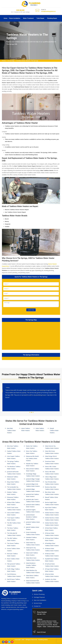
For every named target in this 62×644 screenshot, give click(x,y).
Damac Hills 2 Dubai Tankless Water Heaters (52, 468)
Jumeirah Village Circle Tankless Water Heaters (33, 485)
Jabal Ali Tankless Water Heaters (33, 528)
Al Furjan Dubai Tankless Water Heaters (52, 570)
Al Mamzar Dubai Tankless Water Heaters (52, 555)
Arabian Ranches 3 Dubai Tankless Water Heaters (52, 514)
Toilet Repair (40, 18)
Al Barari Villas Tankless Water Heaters (14, 503)
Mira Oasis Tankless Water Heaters (13, 447)
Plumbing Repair (52, 18)
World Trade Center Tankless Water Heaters (14, 509)
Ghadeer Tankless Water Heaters (12, 493)
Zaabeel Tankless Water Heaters (14, 452)
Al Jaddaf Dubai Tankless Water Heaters (52, 560)
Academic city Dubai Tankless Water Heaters (52, 580)
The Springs (11, 61)
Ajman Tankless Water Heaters (26, 429)
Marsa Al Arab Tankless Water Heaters (33, 470)
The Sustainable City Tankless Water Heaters (14, 488)
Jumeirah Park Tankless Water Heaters (32, 495)
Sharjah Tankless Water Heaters (54, 430)
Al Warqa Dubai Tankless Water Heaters (52, 539)
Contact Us (37, 606)
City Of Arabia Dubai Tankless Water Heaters (52, 483)
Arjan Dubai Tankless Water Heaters (51, 509)
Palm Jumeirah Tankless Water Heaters (14, 565)
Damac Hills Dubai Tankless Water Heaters (52, 473)
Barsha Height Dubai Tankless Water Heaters (52, 503)
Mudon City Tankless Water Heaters (32, 447)
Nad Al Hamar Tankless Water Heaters (14, 580)
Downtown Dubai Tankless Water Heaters (52, 462)
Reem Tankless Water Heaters (13, 560)
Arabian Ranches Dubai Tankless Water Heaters (52, 524)
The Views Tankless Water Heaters (13, 529)
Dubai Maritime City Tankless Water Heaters (33, 571)
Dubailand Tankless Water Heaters (31, 539)
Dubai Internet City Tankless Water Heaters (52, 447)
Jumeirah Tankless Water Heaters (33, 523)
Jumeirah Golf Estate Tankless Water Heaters (14, 473)
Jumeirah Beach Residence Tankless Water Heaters (32, 517)
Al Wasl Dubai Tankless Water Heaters (51, 529)
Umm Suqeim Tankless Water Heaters (13, 457)
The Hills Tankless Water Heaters (12, 539)
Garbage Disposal (39, 597)
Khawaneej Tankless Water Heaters (13, 498)
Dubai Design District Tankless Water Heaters (52, 457)
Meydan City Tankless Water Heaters (32, 465)
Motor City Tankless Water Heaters (32, 452)
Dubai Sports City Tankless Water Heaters (33, 549)
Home (6, 18)
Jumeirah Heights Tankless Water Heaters (33, 511)
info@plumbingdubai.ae (48, 11)
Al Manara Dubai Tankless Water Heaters (52, 550)
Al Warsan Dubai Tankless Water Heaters (52, 534)
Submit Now (31, 310)
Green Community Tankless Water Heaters (33, 533)
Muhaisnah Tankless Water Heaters (13, 478)
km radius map (31, 335)
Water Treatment (28, 18)
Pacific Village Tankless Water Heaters (13, 570)
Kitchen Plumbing (39, 594)
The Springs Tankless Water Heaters (13, 462)
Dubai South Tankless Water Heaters (32, 554)
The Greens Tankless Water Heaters (13, 544)
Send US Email (41, 632)
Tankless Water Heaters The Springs (27, 61)
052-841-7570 (41, 614)
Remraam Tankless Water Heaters (12, 555)
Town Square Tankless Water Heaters (13, 519)
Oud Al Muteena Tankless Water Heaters (14, 575)
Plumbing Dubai (43, 640)
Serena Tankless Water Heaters (14, 550)
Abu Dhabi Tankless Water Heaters (11, 430)
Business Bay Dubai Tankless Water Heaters (52, 488)
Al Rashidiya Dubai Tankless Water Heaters (52, 544)
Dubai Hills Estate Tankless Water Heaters (52, 452)
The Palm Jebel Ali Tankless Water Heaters (14, 534)
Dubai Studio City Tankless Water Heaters (33, 544)
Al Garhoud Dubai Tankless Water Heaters (52, 565)
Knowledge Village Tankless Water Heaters (33, 475)
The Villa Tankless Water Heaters (14, 524)
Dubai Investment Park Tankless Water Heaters (33, 582)
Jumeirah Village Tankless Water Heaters (33, 490)
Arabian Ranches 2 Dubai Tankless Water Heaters (52, 519)
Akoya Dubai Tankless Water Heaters (13, 483)
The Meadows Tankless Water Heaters (14, 468)
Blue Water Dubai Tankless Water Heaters (52, 493)
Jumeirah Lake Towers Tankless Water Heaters (33, 500)
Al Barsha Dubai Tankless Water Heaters (52, 575)
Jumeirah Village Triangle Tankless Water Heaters (33, 480)
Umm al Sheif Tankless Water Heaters (13, 514)
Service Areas (38, 603)
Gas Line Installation (40, 600)
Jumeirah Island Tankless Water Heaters (33, 506)
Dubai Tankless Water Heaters (40, 429)
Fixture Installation (15, 18)
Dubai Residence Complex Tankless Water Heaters (31, 565)
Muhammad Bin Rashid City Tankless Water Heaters (32, 458)
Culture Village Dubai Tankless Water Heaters (52, 478)
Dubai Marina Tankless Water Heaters (32, 577)
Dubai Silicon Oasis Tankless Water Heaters (33, 559)
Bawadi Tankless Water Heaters (52, 498)
